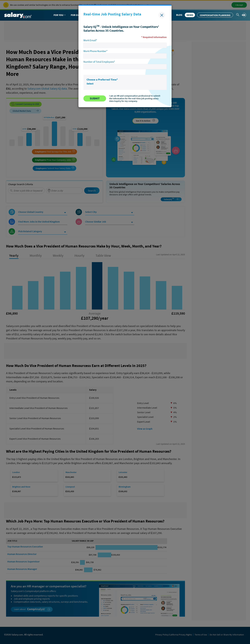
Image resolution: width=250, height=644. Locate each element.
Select (90, 84)
